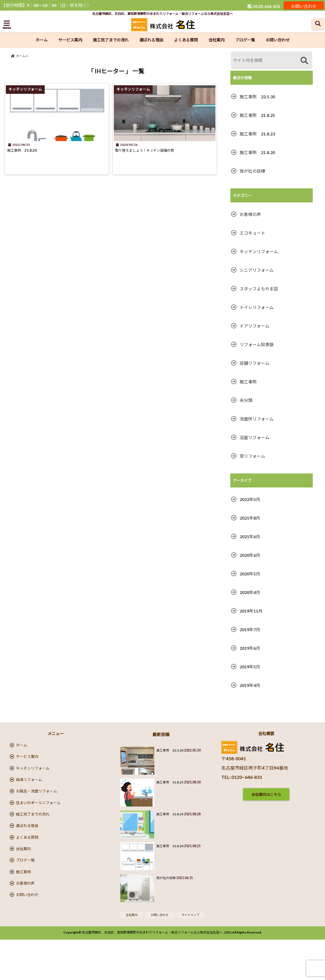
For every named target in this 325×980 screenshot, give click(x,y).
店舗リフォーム (255, 363)
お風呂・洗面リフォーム (36, 805)
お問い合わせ (304, 5)
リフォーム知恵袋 (257, 344)
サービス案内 (70, 40)
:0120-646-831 (264, 5)
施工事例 (248, 382)
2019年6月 (250, 648)
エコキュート (252, 233)
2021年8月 (250, 518)
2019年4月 (250, 685)
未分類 (246, 400)
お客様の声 (250, 214)
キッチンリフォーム (259, 251)
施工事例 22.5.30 (257, 97)
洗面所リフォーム (257, 419)
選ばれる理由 (151, 40)
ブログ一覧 (245, 40)
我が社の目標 (252, 171)
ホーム (42, 40)
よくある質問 (186, 40)
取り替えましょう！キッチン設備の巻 (157, 156)
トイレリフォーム (257, 307)
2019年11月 (251, 611)
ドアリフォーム (255, 326)
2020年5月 (250, 574)
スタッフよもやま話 (259, 289)
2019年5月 (250, 667)
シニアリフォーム (257, 270)
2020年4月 (250, 592)
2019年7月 (250, 629)
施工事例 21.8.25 (257, 115)
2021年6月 (250, 536)
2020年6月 (250, 555)
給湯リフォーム (29, 790)
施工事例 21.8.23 (257, 134)
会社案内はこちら (266, 794)
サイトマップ (193, 954)
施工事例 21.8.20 (28, 156)
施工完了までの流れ (111, 40)
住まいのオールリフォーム (38, 820)
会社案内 (216, 40)
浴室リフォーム (255, 437)
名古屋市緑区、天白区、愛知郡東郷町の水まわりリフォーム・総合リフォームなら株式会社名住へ (152, 973)
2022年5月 (250, 499)
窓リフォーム (252, 456)
